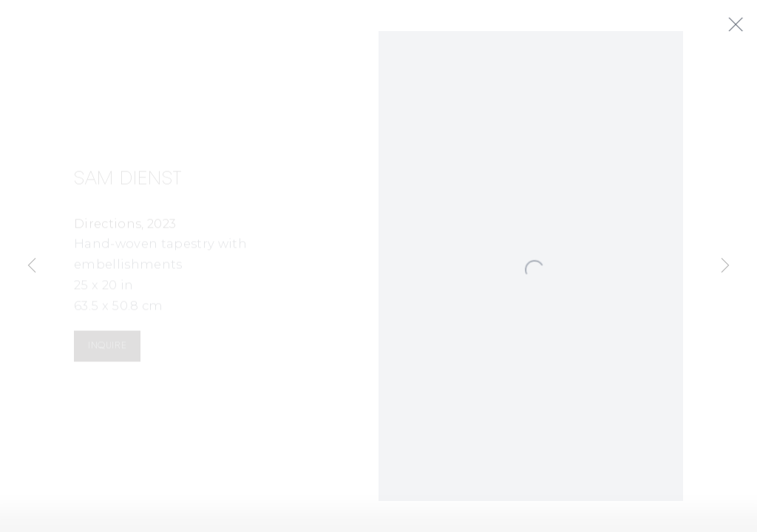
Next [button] (725, 266)
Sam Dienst (128, 183)
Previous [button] (32, 266)
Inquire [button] (107, 350)
